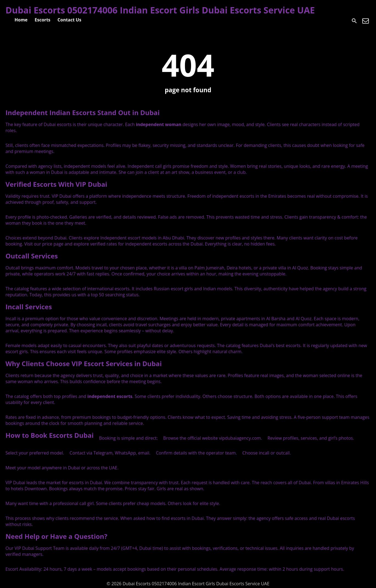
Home (21, 20)
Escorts (42, 20)
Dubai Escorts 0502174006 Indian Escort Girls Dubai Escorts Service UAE (160, 10)
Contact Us (70, 20)
